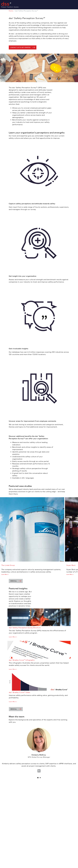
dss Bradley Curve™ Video (20, 692)
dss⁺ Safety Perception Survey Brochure (25, 628)
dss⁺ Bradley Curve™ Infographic (22, 660)
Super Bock (71, 565)
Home (11, 11)
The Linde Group (8, 565)
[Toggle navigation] (77, 5)
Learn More (5, 574)
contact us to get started (20, 47)
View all (14, 581)
